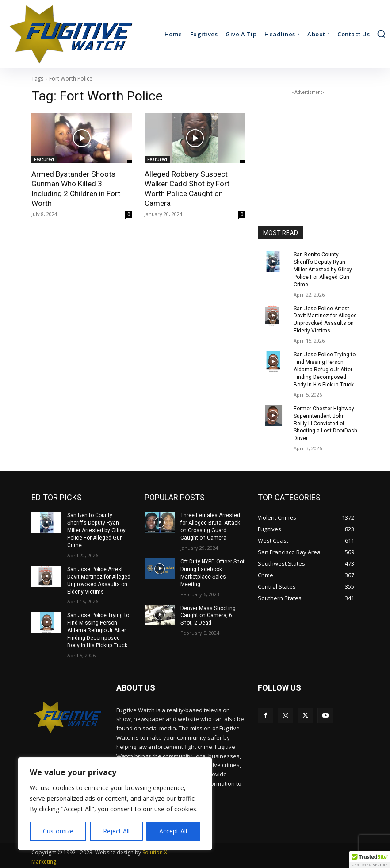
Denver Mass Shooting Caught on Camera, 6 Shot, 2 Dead (208, 614)
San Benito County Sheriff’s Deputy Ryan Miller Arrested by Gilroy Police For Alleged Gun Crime (322, 269)
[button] (381, 34)
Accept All (173, 831)
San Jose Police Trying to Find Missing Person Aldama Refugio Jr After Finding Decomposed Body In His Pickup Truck (325, 369)
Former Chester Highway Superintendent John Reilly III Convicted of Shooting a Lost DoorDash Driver (325, 422)
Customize (58, 831)
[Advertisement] (308, 141)
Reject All (116, 831)
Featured (44, 159)
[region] (115, 804)
